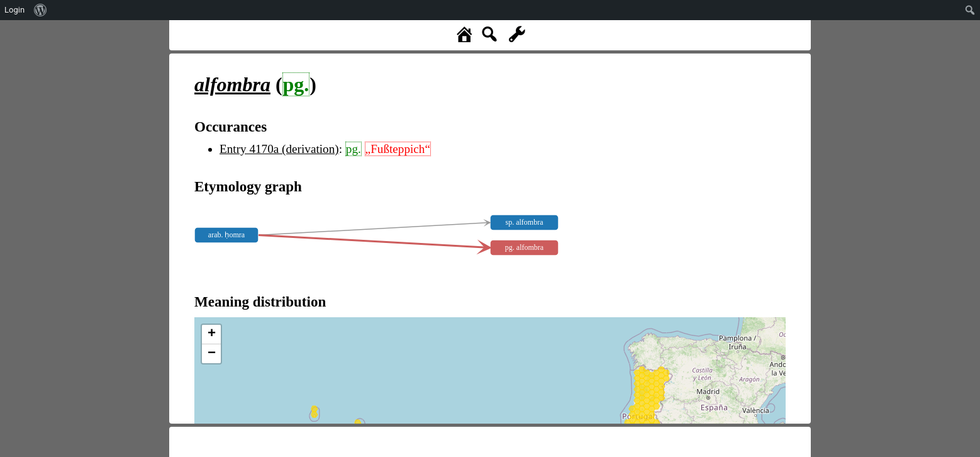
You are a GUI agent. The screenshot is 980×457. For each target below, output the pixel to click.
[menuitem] (41, 10)
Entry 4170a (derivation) (279, 149)
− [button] (212, 354)
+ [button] (212, 334)
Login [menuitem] (14, 10)
